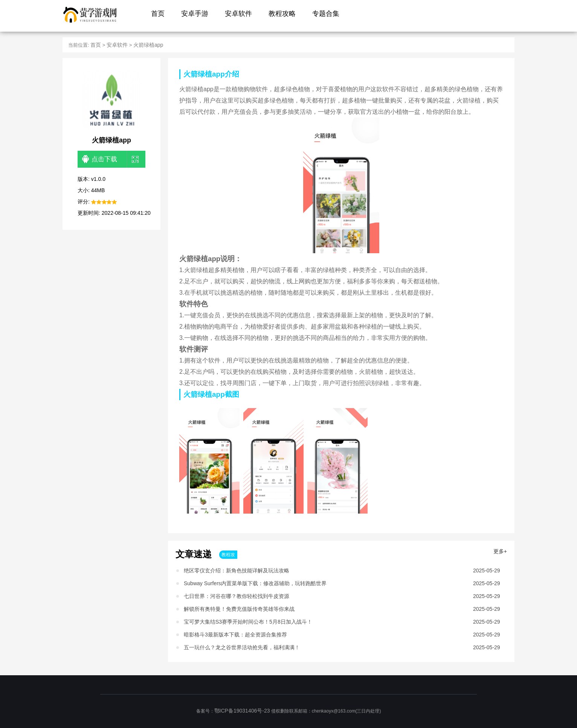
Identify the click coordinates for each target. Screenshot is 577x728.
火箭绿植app (148, 45)
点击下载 (100, 160)
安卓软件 (238, 14)
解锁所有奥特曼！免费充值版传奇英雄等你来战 (239, 609)
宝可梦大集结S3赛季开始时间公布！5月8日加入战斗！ (248, 622)
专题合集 (326, 14)
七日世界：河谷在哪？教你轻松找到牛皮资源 (237, 596)
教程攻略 (282, 14)
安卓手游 (195, 14)
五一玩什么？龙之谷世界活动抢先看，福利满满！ (242, 647)
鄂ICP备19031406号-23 (242, 711)
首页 (158, 14)
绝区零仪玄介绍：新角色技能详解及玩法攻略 (237, 570)
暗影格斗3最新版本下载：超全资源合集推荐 (235, 635)
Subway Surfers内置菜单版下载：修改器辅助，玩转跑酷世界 (255, 583)
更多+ (500, 551)
